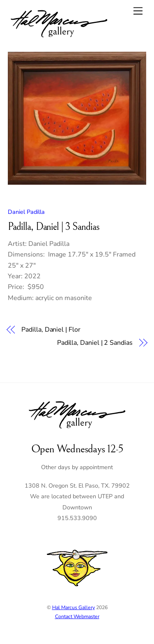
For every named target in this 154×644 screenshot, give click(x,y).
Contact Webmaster (77, 616)
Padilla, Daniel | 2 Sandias (95, 343)
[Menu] (138, 11)
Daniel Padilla (26, 212)
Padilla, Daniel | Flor (51, 330)
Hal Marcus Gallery (74, 607)
